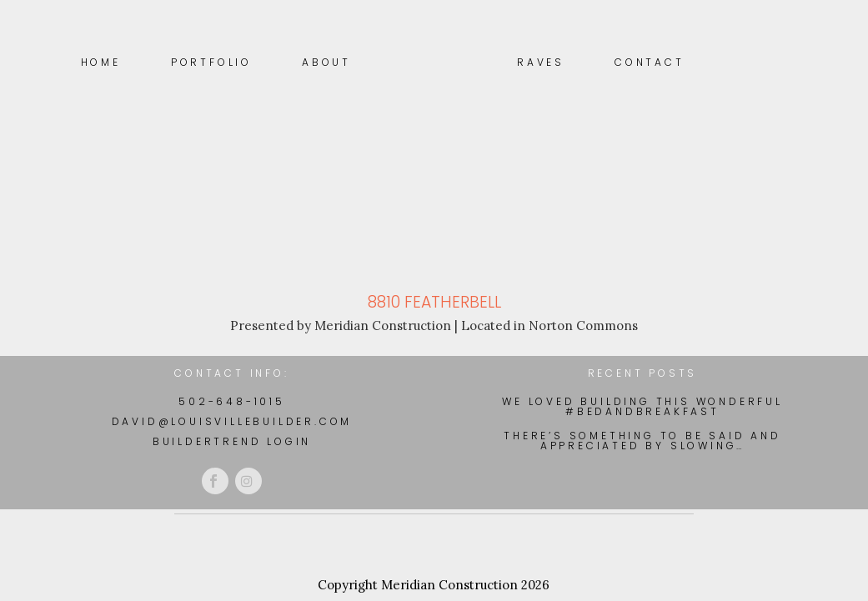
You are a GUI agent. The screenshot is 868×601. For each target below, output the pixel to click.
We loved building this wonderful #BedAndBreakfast (642, 407)
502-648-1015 (232, 401)
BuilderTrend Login (232, 441)
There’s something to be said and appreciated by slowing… (642, 441)
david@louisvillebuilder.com (232, 421)
